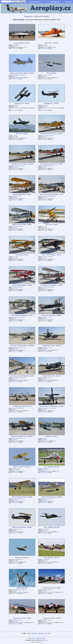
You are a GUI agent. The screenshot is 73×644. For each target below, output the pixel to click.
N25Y (15, 409)
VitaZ (28, 78)
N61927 (16, 228)
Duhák (24, 562)
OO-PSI (45, 197)
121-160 (41, 634)
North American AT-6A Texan (48, 136)
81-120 (34, 634)
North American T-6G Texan (18, 166)
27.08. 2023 (15, 49)
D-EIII (15, 318)
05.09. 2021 (15, 563)
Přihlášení (69, 2)
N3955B (45, 318)
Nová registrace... (55, 2)
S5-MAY (16, 107)
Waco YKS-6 (45, 45)
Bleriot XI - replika (16, 469)
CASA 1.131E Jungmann (47, 257)
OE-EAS (45, 76)
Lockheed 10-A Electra (47, 590)
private (16, 47)
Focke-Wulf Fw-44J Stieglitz (48, 287)
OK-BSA (16, 137)
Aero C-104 (44, 226)
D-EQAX (45, 288)
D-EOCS (45, 228)
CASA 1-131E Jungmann (18, 287)
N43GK (15, 197)
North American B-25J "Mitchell (19, 75)
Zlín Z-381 (15, 136)
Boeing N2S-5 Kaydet (17, 196)
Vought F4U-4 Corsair (47, 75)
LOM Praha (17, 138)
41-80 (29, 634)
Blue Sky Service (48, 471)
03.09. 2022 (44, 472)
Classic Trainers (18, 592)
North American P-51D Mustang (49, 196)
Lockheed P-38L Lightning (18, 408)
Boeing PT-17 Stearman (47, 317)
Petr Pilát (24, 47)
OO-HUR (16, 561)
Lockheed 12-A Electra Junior (19, 348)
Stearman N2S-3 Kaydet (18, 226)
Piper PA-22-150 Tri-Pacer (18, 499)
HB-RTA (45, 137)
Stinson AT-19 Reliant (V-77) (18, 438)
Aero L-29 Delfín (16, 45)
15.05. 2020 (15, 594)
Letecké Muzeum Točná (49, 592)
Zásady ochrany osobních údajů (36, 638)
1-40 (24, 633)
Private (16, 562)
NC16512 (45, 46)
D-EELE (16, 288)
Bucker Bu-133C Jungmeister (19, 317)
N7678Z (45, 167)
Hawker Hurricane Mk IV (18, 559)
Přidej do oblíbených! (36, 642)
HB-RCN (16, 167)
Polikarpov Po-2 (16, 105)
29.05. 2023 (44, 49)
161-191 (47, 634)
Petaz (28, 592)
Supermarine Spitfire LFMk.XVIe (19, 590)
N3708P (16, 500)
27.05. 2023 (15, 79)
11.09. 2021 (15, 503)
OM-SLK (16, 46)
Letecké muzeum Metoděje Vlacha (22, 108)
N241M (45, 591)
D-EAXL (45, 258)
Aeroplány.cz (43, 640)
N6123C (16, 76)
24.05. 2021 (44, 563)
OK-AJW (45, 470)
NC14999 (16, 349)
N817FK (16, 440)
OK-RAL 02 (16, 470)
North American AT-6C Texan (48, 166)
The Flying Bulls (18, 78)
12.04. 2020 (44, 594)
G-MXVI (16, 591)
